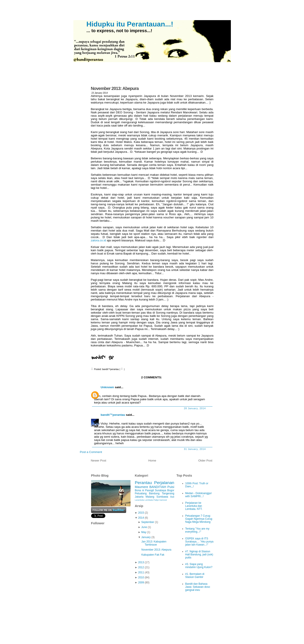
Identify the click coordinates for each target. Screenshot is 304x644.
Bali (172, 497)
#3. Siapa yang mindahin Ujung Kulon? (199, 566)
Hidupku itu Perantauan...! (130, 24)
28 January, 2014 (195, 408)
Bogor (171, 490)
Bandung (154, 493)
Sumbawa (162, 497)
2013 (141, 562)
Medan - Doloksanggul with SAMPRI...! (198, 495)
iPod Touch (168, 632)
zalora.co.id (99, 240)
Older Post (205, 461)
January (146, 537)
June (144, 527)
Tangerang (168, 493)
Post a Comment (91, 452)
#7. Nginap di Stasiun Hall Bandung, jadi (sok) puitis (199, 555)
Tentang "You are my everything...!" (197, 530)
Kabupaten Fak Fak (153, 555)
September (148, 522)
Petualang (141, 493)
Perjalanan (164, 483)
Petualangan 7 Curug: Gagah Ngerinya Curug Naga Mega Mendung (199, 519)
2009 (141, 583)
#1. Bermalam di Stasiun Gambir (195, 576)
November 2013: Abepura (115, 88)
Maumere (142, 487)
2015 (141, 513)
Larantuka (140, 500)
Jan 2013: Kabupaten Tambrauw (154, 543)
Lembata (149, 500)
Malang (150, 497)
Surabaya (160, 490)
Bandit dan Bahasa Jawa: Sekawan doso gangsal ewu (198, 587)
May (144, 532)
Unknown (107, 387)
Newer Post (99, 461)
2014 (141, 518)
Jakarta (139, 497)
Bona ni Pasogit (144, 490)
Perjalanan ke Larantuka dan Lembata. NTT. (194, 506)
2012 (141, 567)
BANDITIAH (158, 487)
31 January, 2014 (195, 449)
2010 (141, 577)
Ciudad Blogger (200, 632)
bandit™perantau (113, 415)
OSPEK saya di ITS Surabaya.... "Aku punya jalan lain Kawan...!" (199, 542)
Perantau (143, 483)
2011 (141, 572)
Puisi (171, 487)
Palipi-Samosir (160, 500)
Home (152, 461)
